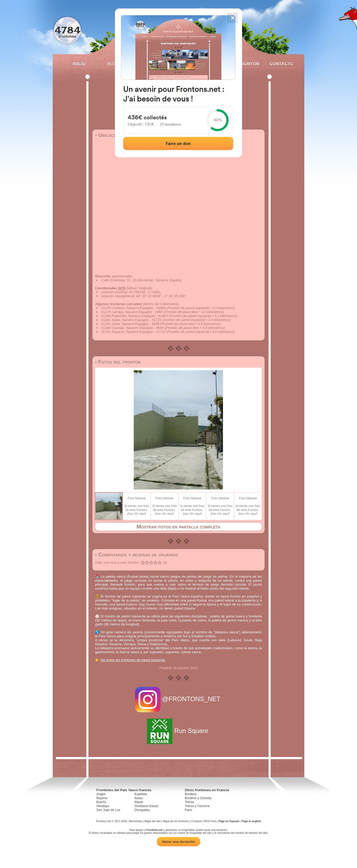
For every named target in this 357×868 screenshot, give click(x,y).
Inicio (79, 64)
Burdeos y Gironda (198, 798)
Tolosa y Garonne (197, 806)
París (189, 810)
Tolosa (189, 802)
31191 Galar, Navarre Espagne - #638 (130, 324)
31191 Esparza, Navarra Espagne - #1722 (133, 332)
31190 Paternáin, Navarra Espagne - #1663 (135, 316)
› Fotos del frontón (118, 362)
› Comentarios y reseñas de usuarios (137, 555)
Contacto (279, 64)
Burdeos (191, 794)
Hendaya (103, 806)
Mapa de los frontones (176, 821)
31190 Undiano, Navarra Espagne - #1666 (133, 308)
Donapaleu (142, 810)
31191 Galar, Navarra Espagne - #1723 (131, 320)
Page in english (251, 821)
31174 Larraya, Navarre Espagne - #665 (132, 312)
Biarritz (101, 802)
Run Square (178, 731)
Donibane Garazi (146, 806)
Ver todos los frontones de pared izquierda (133, 660)
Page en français (229, 821)
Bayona (102, 798)
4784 (67, 30)
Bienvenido (135, 821)
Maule (139, 802)
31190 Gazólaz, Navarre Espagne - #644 (132, 328)
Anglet (101, 794)
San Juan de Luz (108, 810)
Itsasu (139, 798)
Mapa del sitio (153, 821)
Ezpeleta (141, 794)
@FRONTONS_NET (179, 699)
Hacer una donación (178, 842)
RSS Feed (210, 821)
